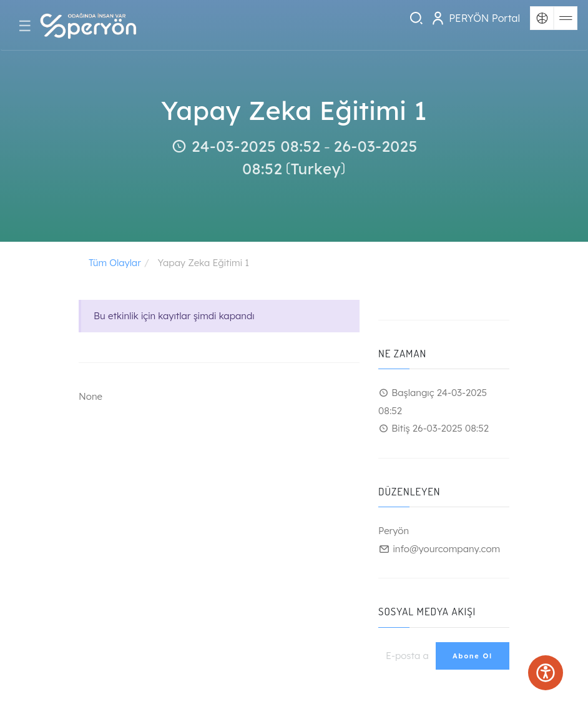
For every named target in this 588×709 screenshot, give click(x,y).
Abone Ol (473, 656)
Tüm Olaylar (115, 263)
